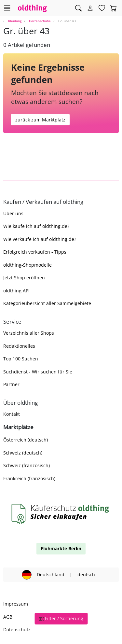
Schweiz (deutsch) (23, 453)
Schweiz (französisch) (27, 465)
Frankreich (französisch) (29, 478)
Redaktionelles (19, 346)
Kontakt (12, 414)
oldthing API (16, 291)
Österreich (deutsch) (26, 440)
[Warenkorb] (114, 8)
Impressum (16, 604)
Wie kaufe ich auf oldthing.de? (36, 226)
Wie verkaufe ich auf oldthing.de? (40, 239)
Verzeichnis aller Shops (29, 333)
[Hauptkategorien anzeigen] (7, 8)
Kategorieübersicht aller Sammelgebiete (47, 303)
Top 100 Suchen (21, 359)
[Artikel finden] (78, 8)
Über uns (13, 213)
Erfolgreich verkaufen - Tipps (35, 252)
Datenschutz (17, 630)
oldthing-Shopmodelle (27, 265)
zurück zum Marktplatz (40, 120)
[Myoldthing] (90, 8)
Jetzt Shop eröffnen (24, 278)
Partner (11, 384)
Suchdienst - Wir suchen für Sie (38, 372)
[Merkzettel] (102, 8)
